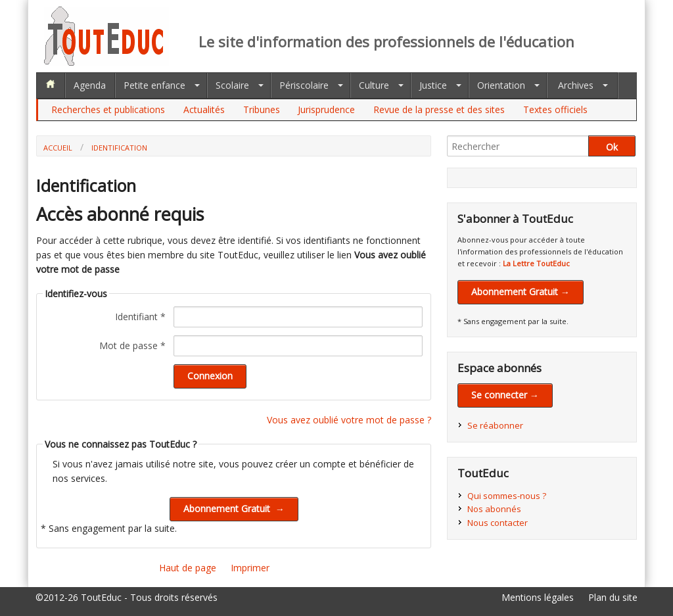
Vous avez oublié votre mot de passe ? (349, 420)
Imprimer (250, 568)
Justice (433, 85)
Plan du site (613, 597)
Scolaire (232, 85)
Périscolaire (304, 85)
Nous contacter (498, 523)
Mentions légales (538, 597)
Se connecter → (505, 395)
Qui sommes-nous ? (507, 496)
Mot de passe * (132, 345)
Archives (576, 85)
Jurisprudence (326, 109)
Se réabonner (495, 425)
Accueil (58, 148)
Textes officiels (555, 109)
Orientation (501, 85)
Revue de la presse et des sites (439, 109)
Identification (119, 148)
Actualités (204, 109)
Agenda (90, 85)
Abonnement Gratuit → (521, 292)
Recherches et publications (108, 109)
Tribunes (262, 109)
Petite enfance (154, 85)
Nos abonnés (494, 509)
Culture (374, 85)
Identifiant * (140, 317)
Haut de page (188, 568)
